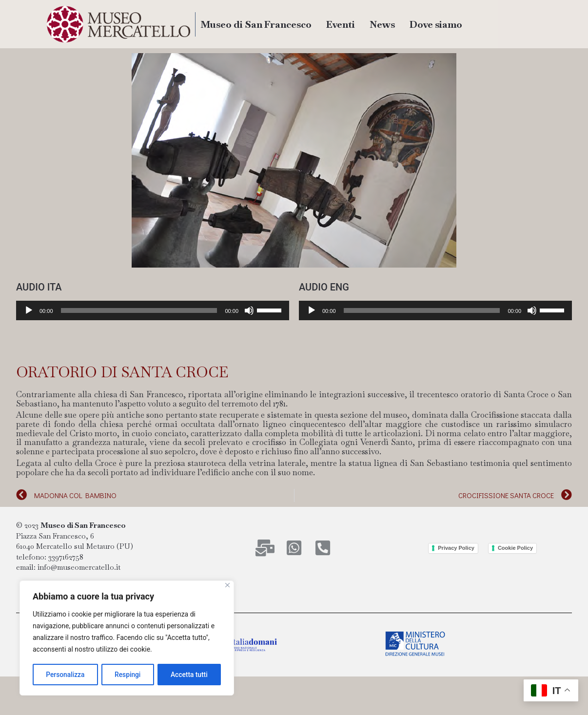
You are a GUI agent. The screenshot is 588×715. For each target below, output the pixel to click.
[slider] (139, 310)
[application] (153, 310)
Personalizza (65, 675)
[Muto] (249, 310)
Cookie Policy (515, 548)
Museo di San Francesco (256, 24)
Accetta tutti (189, 675)
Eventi (341, 24)
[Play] (29, 310)
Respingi (128, 675)
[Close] (227, 586)
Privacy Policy (456, 548)
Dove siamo (436, 24)
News (382, 24)
